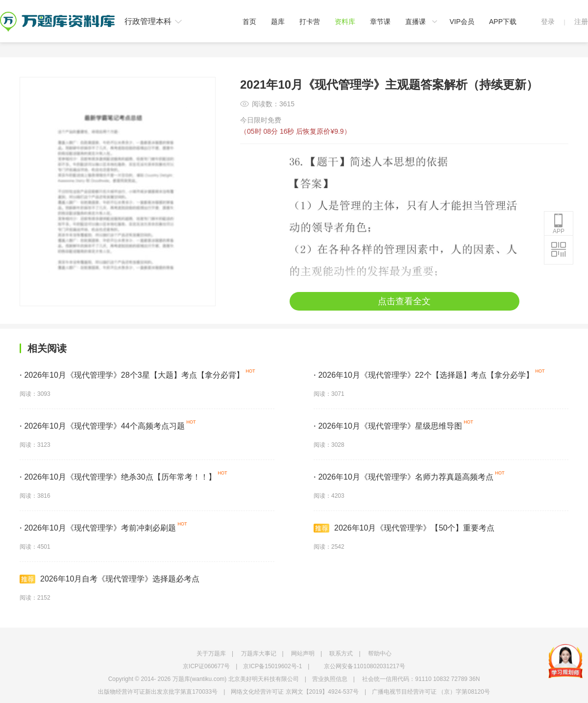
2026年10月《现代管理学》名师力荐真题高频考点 (404, 477)
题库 (278, 22)
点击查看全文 (404, 301)
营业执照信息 (330, 679)
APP (559, 224)
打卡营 (310, 22)
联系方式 (341, 654)
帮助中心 (380, 654)
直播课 (416, 22)
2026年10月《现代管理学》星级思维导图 (388, 426)
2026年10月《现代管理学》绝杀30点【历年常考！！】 (118, 477)
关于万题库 (211, 654)
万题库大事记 (259, 654)
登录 (548, 22)
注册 (581, 22)
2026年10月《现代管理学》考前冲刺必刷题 (98, 528)
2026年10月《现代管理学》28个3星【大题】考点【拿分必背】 (132, 375)
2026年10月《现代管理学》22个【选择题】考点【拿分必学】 (424, 375)
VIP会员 (462, 22)
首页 (249, 22)
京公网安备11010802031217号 (364, 666)
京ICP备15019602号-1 (272, 666)
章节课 (380, 22)
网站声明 (303, 654)
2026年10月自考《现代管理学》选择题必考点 (110, 579)
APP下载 (503, 22)
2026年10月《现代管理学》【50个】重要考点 (404, 528)
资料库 (345, 22)
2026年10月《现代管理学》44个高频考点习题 (102, 426)
